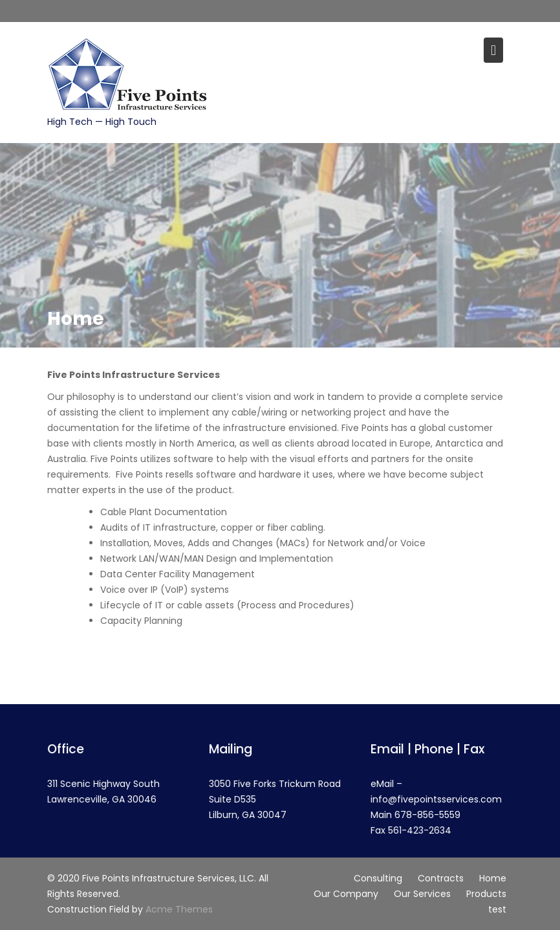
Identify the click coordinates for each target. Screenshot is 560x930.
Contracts (441, 878)
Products (486, 894)
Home (493, 878)
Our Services (422, 894)
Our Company (346, 894)
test (497, 909)
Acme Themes (179, 909)
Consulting (378, 878)
